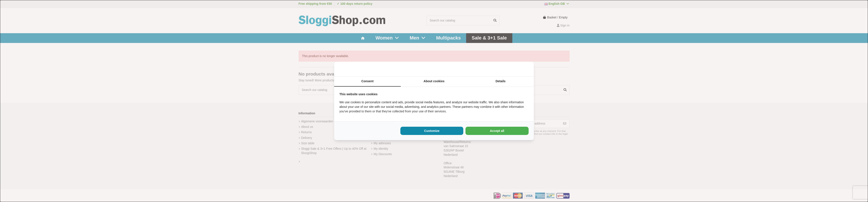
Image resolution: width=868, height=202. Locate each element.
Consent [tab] (367, 81)
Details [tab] (501, 81)
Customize (432, 131)
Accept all (497, 131)
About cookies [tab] (434, 81)
